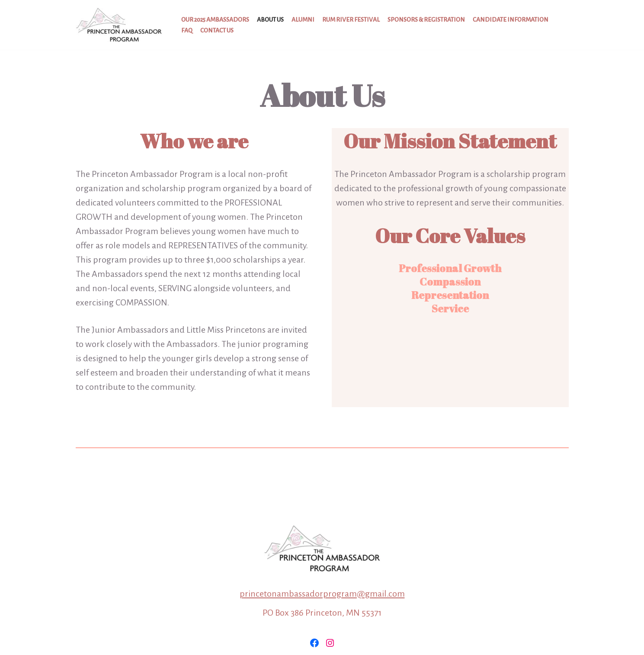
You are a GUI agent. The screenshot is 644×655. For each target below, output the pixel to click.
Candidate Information (511, 20)
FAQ (187, 31)
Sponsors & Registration (426, 20)
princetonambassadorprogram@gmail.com (322, 594)
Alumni (303, 20)
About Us (270, 20)
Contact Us (217, 31)
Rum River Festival (351, 20)
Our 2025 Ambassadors (215, 20)
